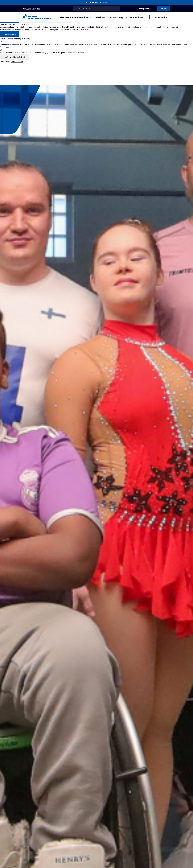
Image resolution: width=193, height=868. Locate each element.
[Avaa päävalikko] (160, 17)
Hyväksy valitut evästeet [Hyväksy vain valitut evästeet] (14, 57)
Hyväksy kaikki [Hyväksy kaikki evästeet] (10, 34)
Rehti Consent (17, 62)
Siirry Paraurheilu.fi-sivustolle (96, 2)
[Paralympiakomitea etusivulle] (37, 17)
